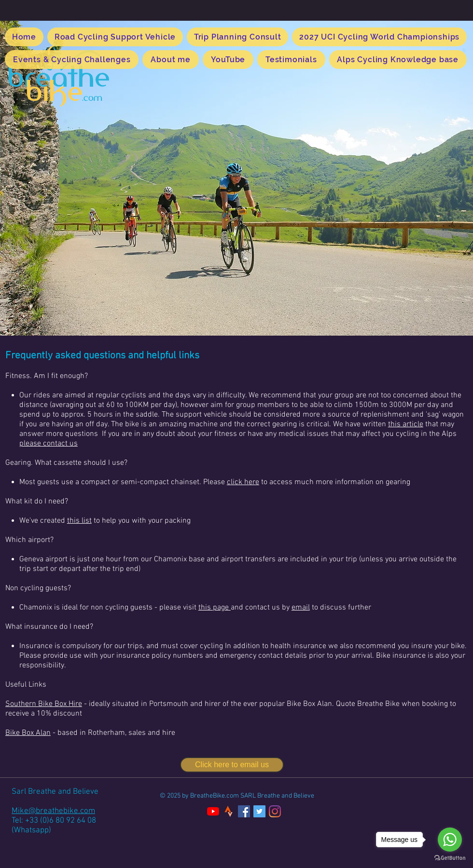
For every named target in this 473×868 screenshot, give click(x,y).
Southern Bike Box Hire (44, 704)
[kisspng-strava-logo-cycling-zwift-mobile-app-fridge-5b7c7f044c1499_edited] (229, 811)
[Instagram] (275, 811)
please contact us (49, 444)
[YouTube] (213, 811)
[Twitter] (259, 811)
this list (79, 521)
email (301, 608)
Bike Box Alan (28, 733)
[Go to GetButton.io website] (450, 858)
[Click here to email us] (232, 765)
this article (406, 424)
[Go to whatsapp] (450, 840)
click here (243, 482)
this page (215, 608)
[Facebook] (244, 811)
